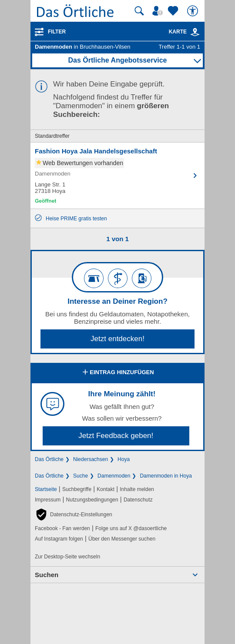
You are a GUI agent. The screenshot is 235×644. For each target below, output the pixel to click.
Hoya (124, 459)
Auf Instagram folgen (59, 539)
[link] (195, 32)
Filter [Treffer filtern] (57, 32)
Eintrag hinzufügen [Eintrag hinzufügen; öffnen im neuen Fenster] (117, 373)
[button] (74, 515)
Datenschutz (138, 500)
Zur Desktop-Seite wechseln (67, 557)
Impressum (48, 500)
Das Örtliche (49, 459)
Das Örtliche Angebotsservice (117, 60)
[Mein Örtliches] (159, 11)
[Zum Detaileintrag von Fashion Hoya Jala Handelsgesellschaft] (117, 176)
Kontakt (106, 489)
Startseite (46, 489)
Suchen (47, 575)
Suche (81, 476)
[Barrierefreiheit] (194, 11)
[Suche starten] (139, 11)
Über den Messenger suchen (122, 539)
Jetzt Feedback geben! (116, 436)
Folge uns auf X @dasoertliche (131, 528)
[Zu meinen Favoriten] (174, 11)
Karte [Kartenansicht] (185, 32)
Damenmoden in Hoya (166, 476)
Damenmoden (114, 476)
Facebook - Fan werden (62, 528)
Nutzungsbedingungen (92, 500)
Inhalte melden (137, 489)
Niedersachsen (91, 459)
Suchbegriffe (77, 489)
